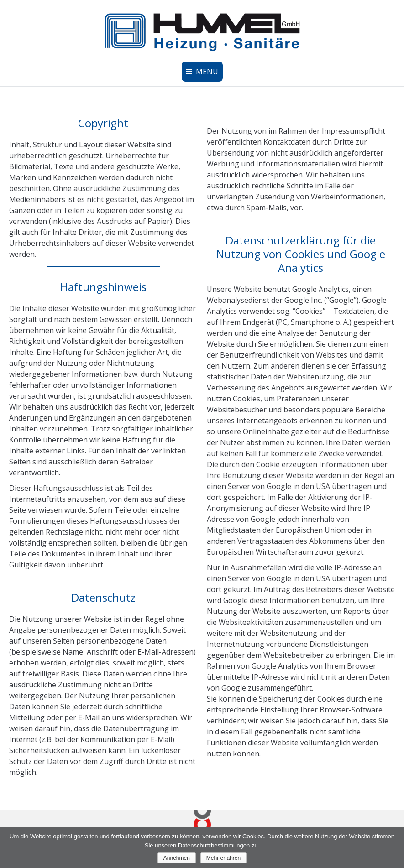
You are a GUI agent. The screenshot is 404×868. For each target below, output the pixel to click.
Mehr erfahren (223, 858)
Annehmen (177, 858)
